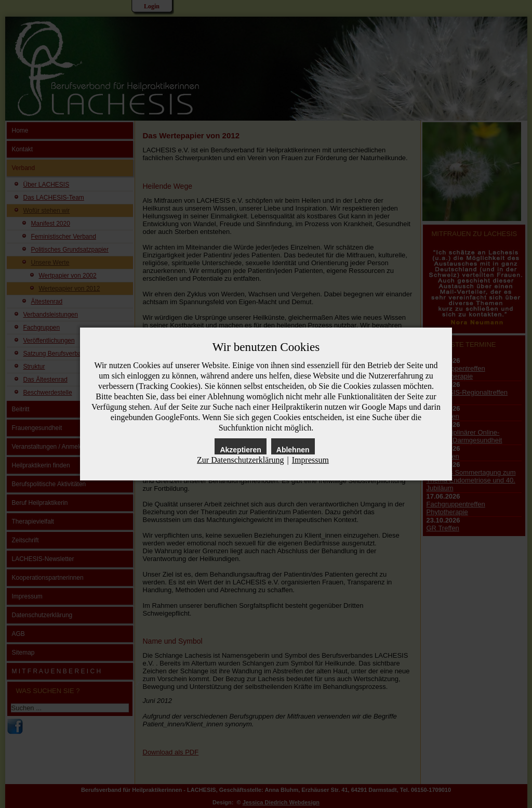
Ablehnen (293, 450)
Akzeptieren (240, 450)
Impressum (310, 460)
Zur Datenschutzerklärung (240, 460)
